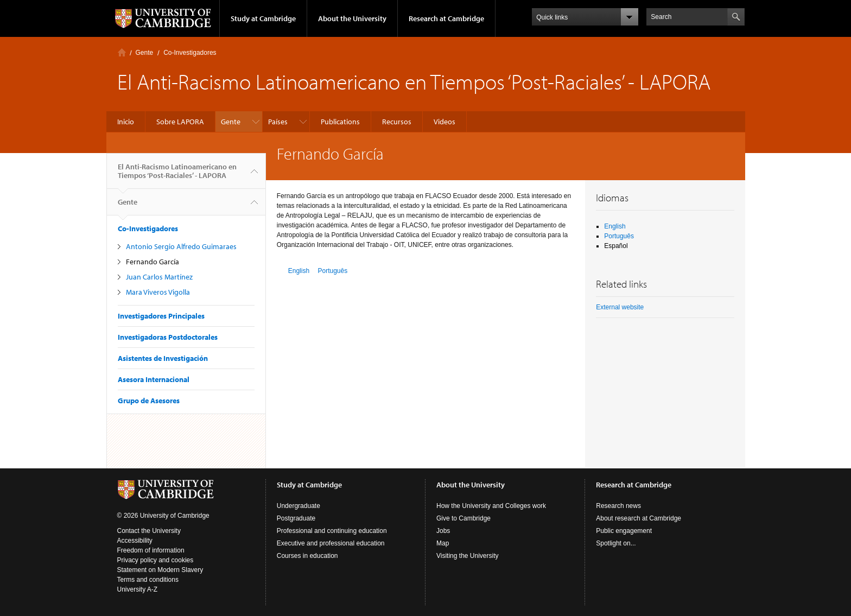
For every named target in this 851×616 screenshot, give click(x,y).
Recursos (397, 122)
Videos (444, 122)
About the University (352, 18)
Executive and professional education (331, 543)
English (299, 271)
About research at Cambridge (639, 518)
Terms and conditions (148, 580)
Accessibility (135, 541)
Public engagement (624, 531)
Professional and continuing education (332, 531)
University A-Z (138, 589)
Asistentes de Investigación (163, 358)
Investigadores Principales (161, 316)
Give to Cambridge (463, 518)
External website (620, 307)
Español (616, 246)
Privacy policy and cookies (155, 560)
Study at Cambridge (263, 18)
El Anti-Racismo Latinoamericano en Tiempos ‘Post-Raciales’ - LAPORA (177, 175)
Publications (340, 122)
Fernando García (153, 262)
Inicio (122, 52)
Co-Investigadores (190, 53)
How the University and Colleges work (491, 506)
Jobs (443, 531)
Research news (618, 506)
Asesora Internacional (154, 379)
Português (332, 271)
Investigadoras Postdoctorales (168, 337)
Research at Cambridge (446, 18)
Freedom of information (151, 550)
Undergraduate (299, 506)
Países (278, 122)
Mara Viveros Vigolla (158, 292)
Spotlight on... (616, 543)
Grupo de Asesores (149, 401)
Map (443, 543)
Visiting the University (468, 556)
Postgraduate (296, 518)
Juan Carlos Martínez (159, 277)
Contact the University (149, 531)
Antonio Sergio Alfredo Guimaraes (181, 246)
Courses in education (307, 556)
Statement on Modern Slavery (160, 570)
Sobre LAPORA (180, 122)
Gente (145, 53)
